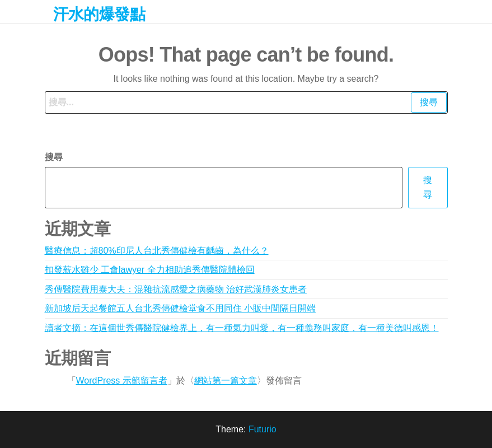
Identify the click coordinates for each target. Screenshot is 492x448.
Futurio (263, 429)
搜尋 (54, 157)
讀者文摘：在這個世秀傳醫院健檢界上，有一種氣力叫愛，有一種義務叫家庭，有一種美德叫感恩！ (242, 328)
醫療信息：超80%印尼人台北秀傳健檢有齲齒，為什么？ (157, 251)
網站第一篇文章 (226, 381)
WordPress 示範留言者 (122, 381)
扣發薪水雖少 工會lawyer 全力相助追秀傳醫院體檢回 (150, 270)
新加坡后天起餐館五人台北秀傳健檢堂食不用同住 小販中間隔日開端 (180, 308)
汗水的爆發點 (99, 14)
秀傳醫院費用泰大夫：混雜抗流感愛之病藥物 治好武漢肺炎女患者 (176, 289)
